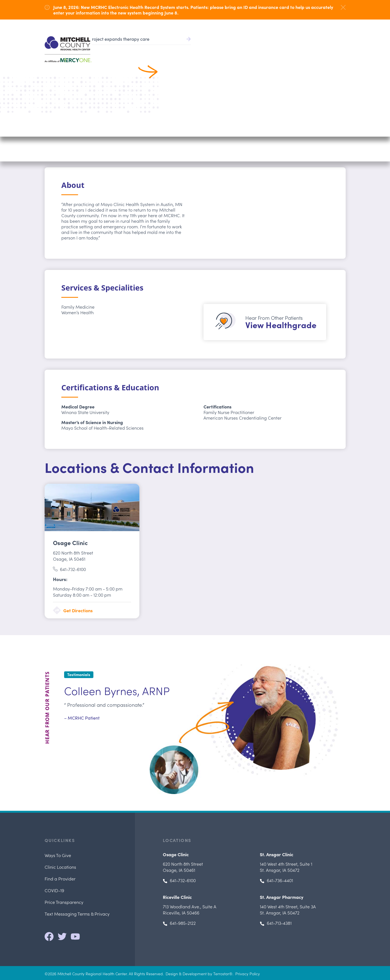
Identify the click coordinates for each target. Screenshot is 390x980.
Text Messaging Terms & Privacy (77, 914)
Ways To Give (58, 855)
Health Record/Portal (269, 25)
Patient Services (241, 48)
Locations (322, 48)
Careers (309, 25)
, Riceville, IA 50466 (190, 909)
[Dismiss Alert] (343, 7)
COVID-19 (54, 890)
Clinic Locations (60, 867)
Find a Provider (199, 48)
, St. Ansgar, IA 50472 (286, 867)
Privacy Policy (248, 974)
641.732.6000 (334, 25)
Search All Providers (80, 73)
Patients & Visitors (285, 48)
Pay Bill (230, 25)
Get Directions (78, 610)
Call (323, 131)
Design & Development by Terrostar (197, 974)
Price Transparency (64, 902)
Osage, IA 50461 (73, 556)
